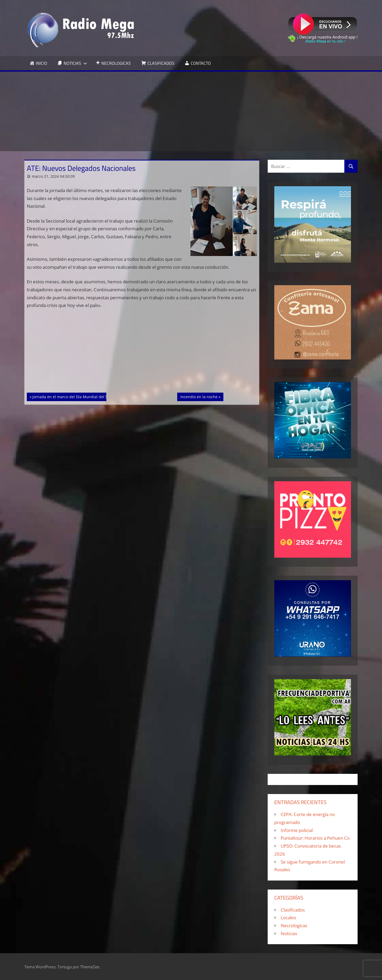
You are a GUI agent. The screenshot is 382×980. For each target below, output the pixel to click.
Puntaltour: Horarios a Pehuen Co (315, 838)
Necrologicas (294, 925)
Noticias (289, 933)
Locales (288, 918)
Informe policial (297, 830)
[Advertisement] (191, 111)
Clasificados (293, 910)
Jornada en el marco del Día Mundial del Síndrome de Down (86, 396)
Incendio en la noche (199, 396)
